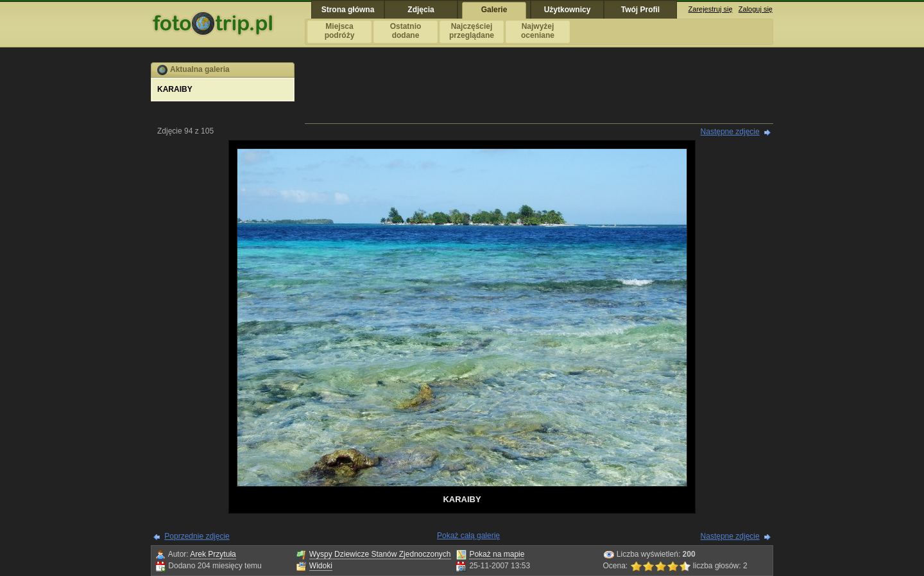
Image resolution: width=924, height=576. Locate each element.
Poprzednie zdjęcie (197, 536)
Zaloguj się (756, 9)
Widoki (321, 566)
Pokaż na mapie (497, 554)
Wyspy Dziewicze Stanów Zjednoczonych (380, 554)
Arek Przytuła (213, 554)
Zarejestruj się (711, 9)
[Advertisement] (539, 91)
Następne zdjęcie (730, 132)
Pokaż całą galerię (468, 536)
